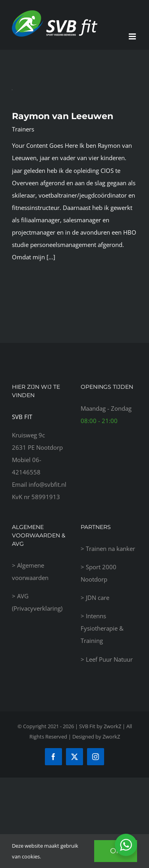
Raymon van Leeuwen (63, 116)
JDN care (98, 598)
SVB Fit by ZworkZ (100, 726)
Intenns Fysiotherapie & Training (102, 628)
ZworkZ (111, 737)
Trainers (23, 129)
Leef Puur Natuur (109, 659)
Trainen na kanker (110, 549)
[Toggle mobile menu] (133, 36)
